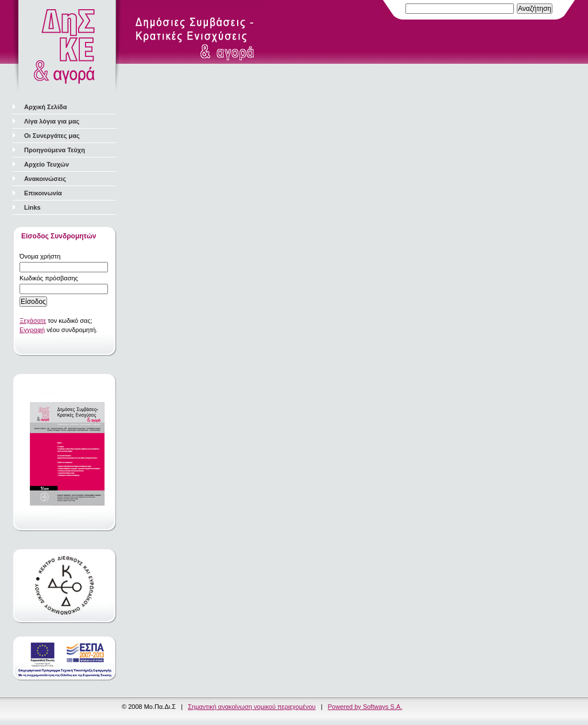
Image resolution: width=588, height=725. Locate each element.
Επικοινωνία (43, 193)
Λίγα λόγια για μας (52, 121)
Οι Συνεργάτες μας (52, 136)
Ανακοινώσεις (45, 179)
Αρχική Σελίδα (45, 107)
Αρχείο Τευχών (47, 164)
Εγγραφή (32, 330)
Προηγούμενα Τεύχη (55, 150)
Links (32, 207)
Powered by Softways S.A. (365, 707)
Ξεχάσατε (33, 321)
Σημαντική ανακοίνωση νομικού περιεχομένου (252, 707)
